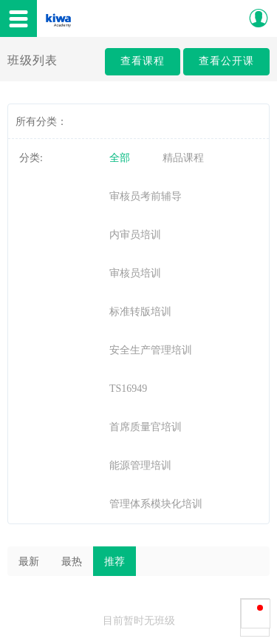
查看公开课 (226, 61)
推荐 (114, 562)
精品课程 (183, 158)
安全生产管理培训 (151, 350)
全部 (120, 158)
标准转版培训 (140, 312)
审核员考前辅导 (146, 196)
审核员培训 (135, 273)
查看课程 (143, 61)
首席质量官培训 (146, 427)
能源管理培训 (140, 465)
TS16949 (128, 389)
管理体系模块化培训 (156, 504)
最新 (29, 562)
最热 (72, 562)
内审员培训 (135, 235)
